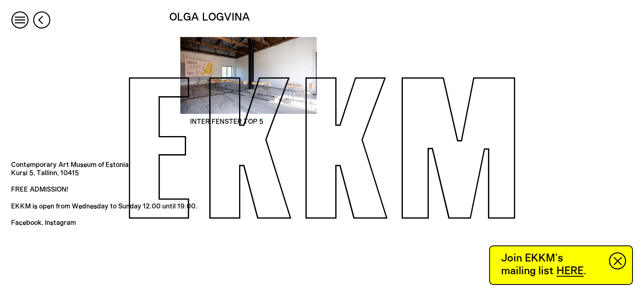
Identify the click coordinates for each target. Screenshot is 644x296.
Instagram (60, 223)
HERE (570, 271)
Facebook (26, 223)
